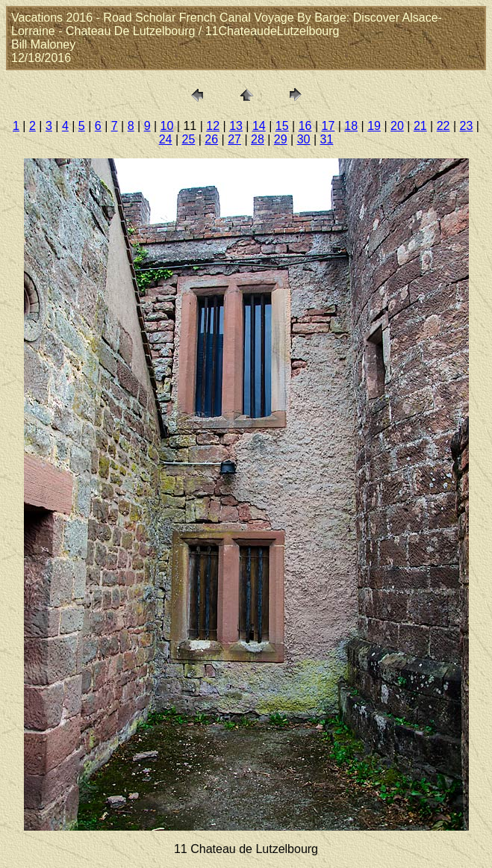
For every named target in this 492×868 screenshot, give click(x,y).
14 (259, 126)
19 (374, 126)
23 (467, 126)
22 (443, 126)
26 (211, 139)
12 (213, 126)
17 (328, 126)
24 (166, 139)
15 (282, 126)
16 (305, 126)
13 (236, 126)
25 (188, 139)
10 (167, 126)
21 (420, 126)
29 (281, 139)
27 (234, 139)
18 (351, 126)
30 (304, 139)
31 (327, 139)
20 (397, 126)
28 (258, 139)
